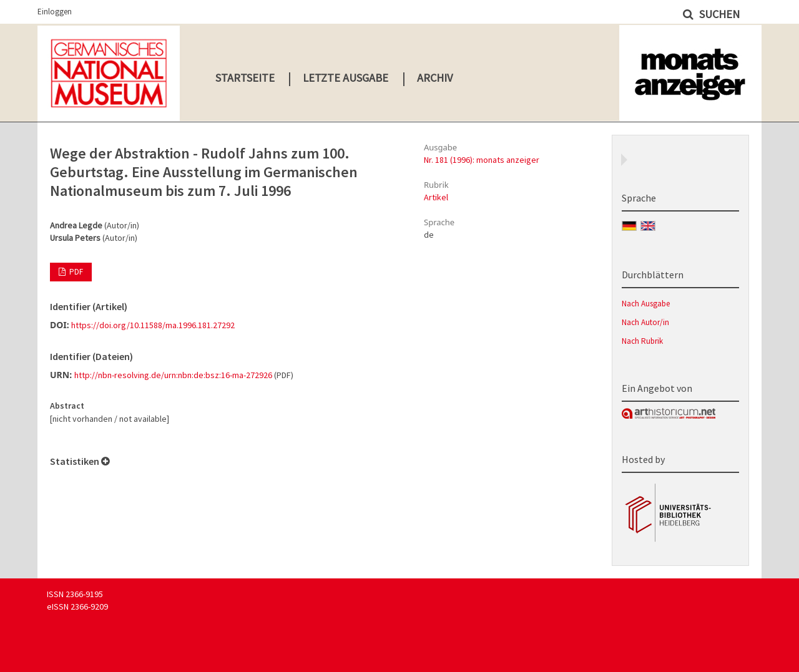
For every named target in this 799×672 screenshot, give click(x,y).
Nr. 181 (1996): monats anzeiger (482, 160)
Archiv (435, 78)
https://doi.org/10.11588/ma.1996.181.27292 (153, 325)
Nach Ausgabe (646, 304)
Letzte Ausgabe (346, 78)
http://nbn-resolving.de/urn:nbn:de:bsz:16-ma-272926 (173, 375)
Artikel (436, 197)
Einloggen (55, 12)
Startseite (245, 78)
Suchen (718, 14)
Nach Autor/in (645, 322)
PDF (75, 272)
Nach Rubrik (642, 341)
